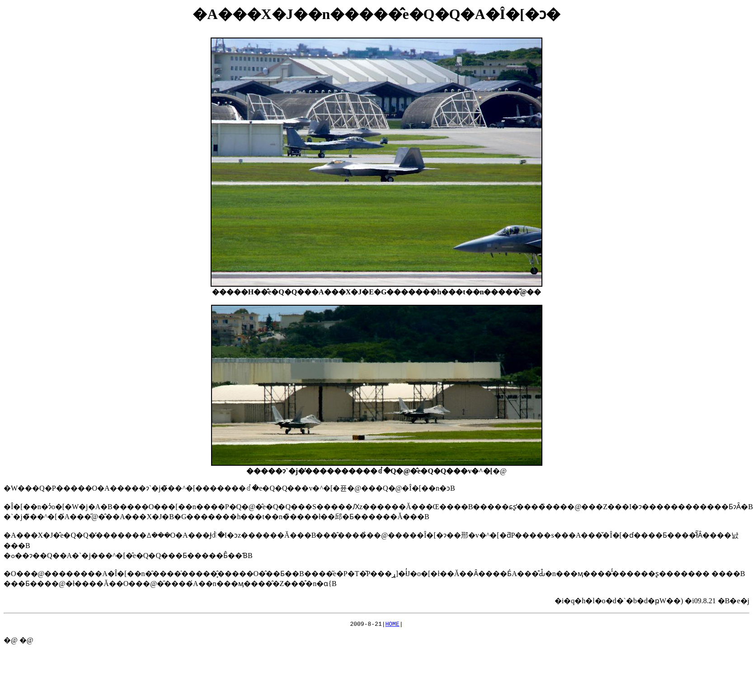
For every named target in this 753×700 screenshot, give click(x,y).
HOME (393, 625)
